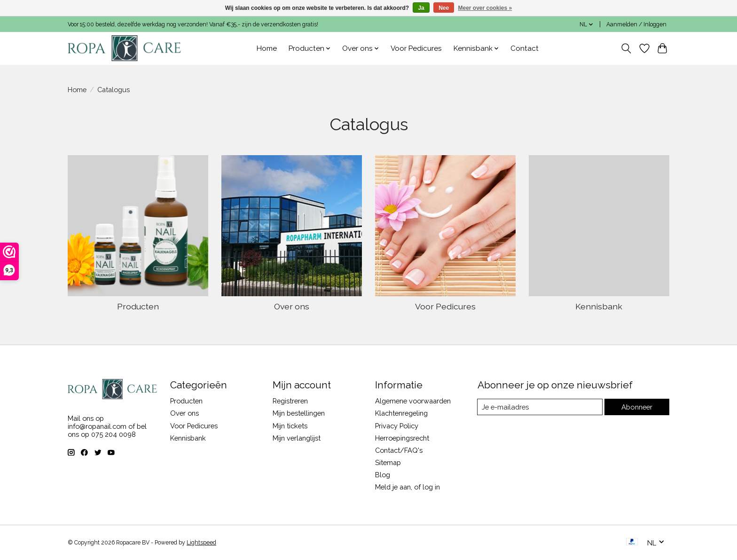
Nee (444, 8)
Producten (138, 306)
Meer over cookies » (485, 8)
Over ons (292, 306)
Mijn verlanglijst (297, 438)
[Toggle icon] (626, 48)
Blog (383, 475)
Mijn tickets (290, 426)
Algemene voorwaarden (413, 401)
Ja (421, 8)
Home (267, 48)
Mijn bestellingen (299, 413)
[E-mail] (540, 407)
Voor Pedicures (416, 48)
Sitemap (388, 462)
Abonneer (637, 407)
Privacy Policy (397, 426)
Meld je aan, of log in (408, 487)
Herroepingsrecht (402, 438)
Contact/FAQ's (399, 450)
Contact (525, 48)
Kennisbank (599, 306)
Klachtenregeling (401, 413)
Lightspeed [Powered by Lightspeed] (201, 543)
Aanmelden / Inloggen (636, 24)
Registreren (290, 401)
